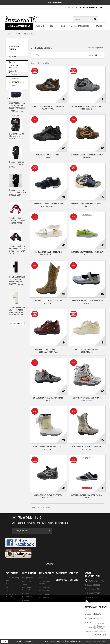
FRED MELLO (18, 133)
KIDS (63, 26)
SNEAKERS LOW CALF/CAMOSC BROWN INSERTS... (87, 156)
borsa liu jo (11, 411)
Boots (12, 73)
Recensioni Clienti (96, 607)
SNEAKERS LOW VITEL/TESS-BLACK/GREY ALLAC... (48, 156)
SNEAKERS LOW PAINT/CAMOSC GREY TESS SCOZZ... (87, 107)
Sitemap (26, 600)
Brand (99, 26)
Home (9, 34)
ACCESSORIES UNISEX (80, 26)
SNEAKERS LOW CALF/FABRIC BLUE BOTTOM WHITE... (48, 205)
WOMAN (40, 26)
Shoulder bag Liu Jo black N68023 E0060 (17, 233)
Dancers (13, 57)
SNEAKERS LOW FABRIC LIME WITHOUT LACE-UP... (87, 253)
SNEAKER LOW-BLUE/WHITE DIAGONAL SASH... (87, 496)
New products (17, 152)
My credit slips (45, 587)
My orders (43, 578)
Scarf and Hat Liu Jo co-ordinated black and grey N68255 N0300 (17, 350)
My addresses (45, 591)
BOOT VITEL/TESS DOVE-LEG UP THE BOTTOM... (48, 302)
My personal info (46, 594)
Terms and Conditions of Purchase (27, 587)
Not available (17, 115)
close (5, 641)
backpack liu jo (13, 419)
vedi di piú (101, 635)
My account (46, 573)
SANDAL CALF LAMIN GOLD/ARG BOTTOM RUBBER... (48, 253)
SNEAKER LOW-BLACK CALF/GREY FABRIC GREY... (48, 496)
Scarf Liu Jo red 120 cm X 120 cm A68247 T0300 (17, 290)
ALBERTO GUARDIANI (18, 130)
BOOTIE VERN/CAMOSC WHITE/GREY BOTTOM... (48, 448)
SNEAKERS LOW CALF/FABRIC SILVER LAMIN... (48, 399)
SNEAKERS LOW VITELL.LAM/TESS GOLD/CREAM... (87, 351)
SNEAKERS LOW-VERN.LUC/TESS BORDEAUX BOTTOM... (48, 351)
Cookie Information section (94, 641)
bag (21, 411)
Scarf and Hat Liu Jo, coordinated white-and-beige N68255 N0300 (17, 380)
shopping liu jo (13, 431)
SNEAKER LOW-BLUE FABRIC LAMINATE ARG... (87, 205)
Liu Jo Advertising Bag (19, 26)
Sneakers (13, 68)
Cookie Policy (28, 597)
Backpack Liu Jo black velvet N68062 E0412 (16, 205)
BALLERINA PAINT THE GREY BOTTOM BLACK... (87, 302)
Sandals (13, 62)
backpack (11, 423)
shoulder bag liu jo (15, 415)
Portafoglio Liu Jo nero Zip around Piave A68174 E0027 (17, 176)
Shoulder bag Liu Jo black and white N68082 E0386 (17, 262)
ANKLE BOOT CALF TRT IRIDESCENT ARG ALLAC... (87, 448)
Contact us (26, 581)
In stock (15, 119)
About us (26, 593)
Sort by (36, 55)
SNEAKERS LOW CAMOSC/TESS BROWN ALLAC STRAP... (48, 107)
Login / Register (93, 7)
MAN (52, 26)
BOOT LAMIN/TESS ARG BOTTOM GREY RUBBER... (87, 399)
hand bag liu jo (13, 427)
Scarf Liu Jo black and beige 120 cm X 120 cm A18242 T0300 (17, 319)
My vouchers (44, 598)
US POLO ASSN (18, 137)
